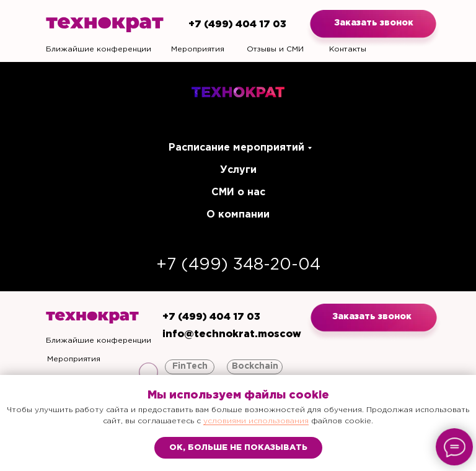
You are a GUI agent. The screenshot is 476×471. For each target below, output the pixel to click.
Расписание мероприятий (236, 148)
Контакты (348, 49)
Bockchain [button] (255, 366)
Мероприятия (198, 49)
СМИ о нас (238, 192)
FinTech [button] (190, 366)
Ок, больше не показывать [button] (238, 448)
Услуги (238, 170)
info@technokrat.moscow (232, 334)
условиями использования (256, 421)
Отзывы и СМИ (275, 49)
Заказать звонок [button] (374, 23)
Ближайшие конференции (99, 49)
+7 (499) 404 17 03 (237, 24)
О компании (238, 215)
